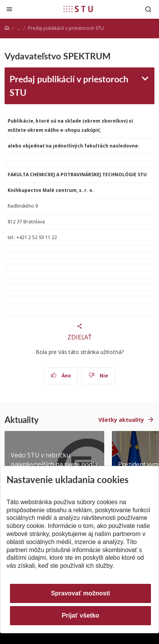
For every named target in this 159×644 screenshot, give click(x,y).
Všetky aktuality (121, 420)
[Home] (7, 28)
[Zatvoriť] (9, 9)
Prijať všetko (80, 615)
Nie (98, 376)
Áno (61, 376)
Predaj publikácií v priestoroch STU (69, 85)
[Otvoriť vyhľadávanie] (148, 9)
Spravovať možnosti (80, 593)
